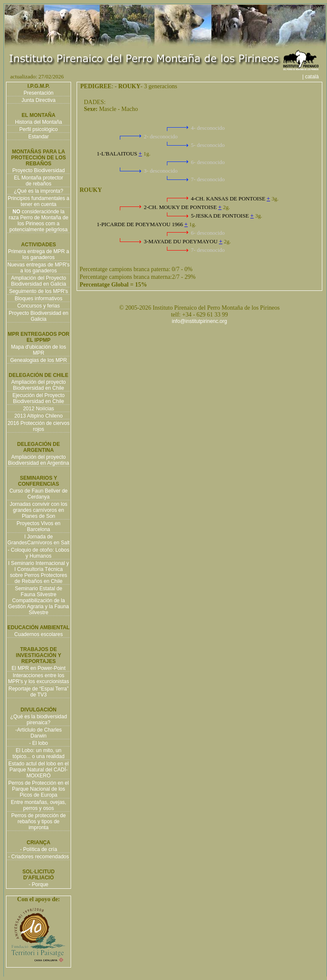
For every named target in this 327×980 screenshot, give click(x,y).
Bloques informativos (38, 299)
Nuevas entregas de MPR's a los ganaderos (39, 268)
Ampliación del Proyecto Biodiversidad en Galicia (39, 281)
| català (313, 77)
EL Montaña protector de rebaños (39, 181)
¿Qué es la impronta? (38, 191)
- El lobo (39, 743)
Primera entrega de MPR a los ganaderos (39, 254)
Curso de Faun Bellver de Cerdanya (39, 494)
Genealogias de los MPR (39, 360)
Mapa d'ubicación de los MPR (39, 350)
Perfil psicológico (39, 129)
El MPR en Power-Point (39, 668)
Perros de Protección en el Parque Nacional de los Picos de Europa (38, 789)
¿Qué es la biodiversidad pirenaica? (39, 720)
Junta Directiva (38, 100)
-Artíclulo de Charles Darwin (39, 733)
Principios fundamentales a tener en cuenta (39, 201)
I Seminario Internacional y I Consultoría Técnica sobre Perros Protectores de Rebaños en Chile (39, 572)
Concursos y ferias (38, 306)
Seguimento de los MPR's (39, 291)
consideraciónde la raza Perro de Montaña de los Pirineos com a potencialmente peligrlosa (38, 221)
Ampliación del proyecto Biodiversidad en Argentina (39, 460)
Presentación (39, 93)
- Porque (39, 884)
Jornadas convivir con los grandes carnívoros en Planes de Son (39, 510)
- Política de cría (39, 849)
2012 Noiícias (39, 409)
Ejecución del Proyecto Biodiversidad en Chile (39, 398)
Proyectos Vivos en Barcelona (39, 526)
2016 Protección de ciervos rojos (39, 426)
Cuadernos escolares (38, 634)
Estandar (39, 137)
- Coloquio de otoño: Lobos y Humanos (39, 553)
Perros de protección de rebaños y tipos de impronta (38, 822)
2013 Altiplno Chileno (39, 416)
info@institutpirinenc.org (200, 321)
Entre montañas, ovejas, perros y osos (38, 805)
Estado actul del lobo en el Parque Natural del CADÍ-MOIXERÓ (39, 770)
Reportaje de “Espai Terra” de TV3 (39, 692)
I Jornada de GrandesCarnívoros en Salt (38, 540)
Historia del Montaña (39, 122)
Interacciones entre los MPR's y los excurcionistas (39, 678)
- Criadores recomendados (39, 857)
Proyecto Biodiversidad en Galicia (38, 316)
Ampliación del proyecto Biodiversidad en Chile (38, 385)
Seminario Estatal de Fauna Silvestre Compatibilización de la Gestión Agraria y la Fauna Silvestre (39, 601)
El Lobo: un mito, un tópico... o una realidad (38, 753)
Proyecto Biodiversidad (39, 170)
